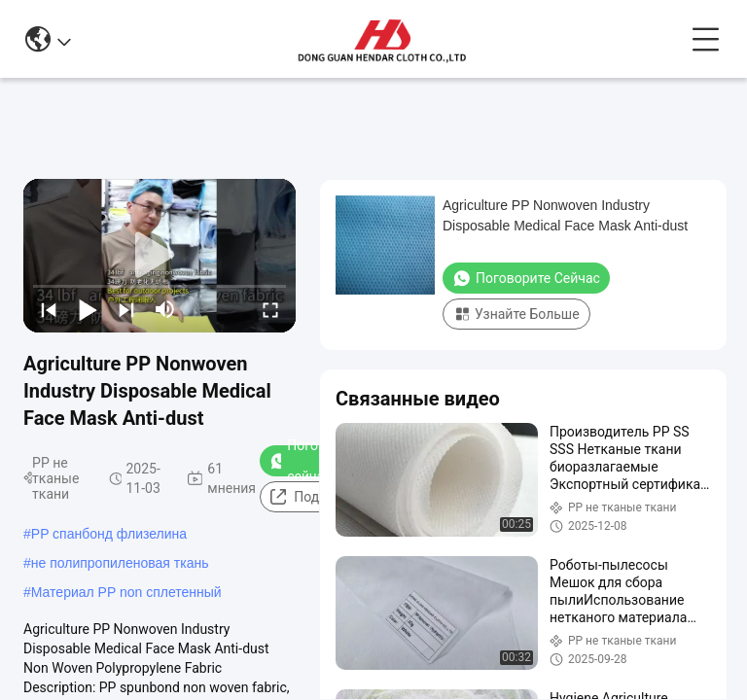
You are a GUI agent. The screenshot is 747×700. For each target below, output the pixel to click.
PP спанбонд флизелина (109, 534)
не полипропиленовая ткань (120, 563)
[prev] (49, 309)
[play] (160, 256)
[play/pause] (88, 309)
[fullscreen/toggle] (270, 309)
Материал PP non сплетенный (126, 592)
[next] (126, 309)
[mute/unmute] (165, 309)
